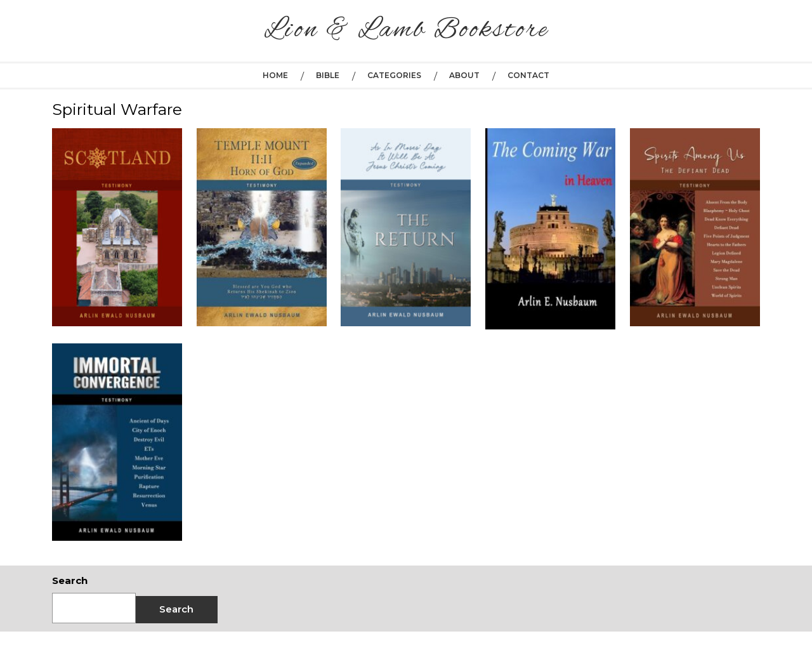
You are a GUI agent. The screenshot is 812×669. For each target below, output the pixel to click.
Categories (394, 75)
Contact (528, 75)
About (464, 75)
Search (70, 580)
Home (275, 75)
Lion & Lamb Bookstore (406, 30)
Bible (328, 75)
